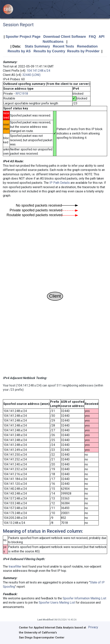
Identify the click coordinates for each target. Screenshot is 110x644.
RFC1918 (22, 94)
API (102, 37)
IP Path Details (60, 183)
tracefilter (15, 566)
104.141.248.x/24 (38, 71)
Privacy (93, 627)
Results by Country (49, 51)
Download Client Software (65, 37)
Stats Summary (37, 46)
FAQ (92, 37)
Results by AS (19, 51)
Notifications (53, 42)
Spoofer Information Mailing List (84, 598)
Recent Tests (64, 46)
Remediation (87, 46)
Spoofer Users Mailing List (57, 603)
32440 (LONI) (31, 75)
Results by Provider (83, 51)
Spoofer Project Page (23, 37)
